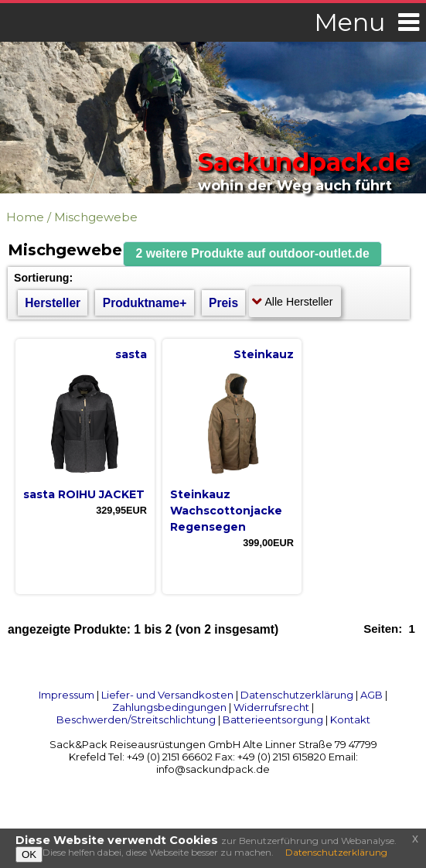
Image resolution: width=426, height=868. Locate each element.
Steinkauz (264, 354)
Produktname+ (145, 303)
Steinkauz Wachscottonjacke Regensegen (226, 511)
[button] (253, 254)
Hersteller (53, 303)
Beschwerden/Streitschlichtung (136, 719)
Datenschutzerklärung (297, 695)
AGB (371, 695)
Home (25, 217)
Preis (223, 303)
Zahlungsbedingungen (169, 707)
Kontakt (350, 719)
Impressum (66, 695)
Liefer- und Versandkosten (167, 695)
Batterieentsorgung (273, 719)
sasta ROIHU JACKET (84, 494)
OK (29, 854)
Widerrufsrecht (271, 707)
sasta (131, 354)
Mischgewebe (96, 217)
